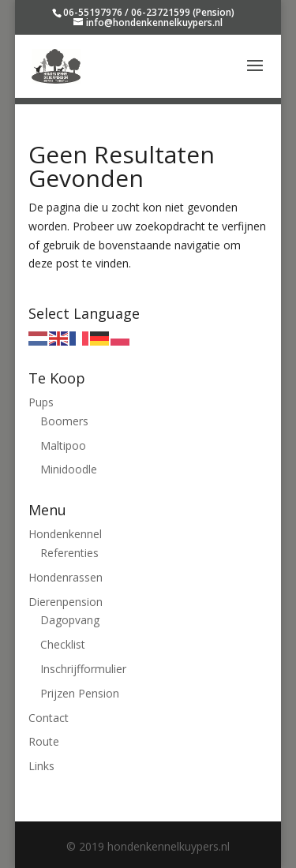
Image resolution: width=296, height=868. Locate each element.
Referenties (69, 553)
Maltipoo (63, 445)
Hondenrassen (66, 577)
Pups (41, 402)
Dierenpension (66, 602)
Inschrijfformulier (83, 669)
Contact (49, 718)
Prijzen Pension (80, 693)
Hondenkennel (65, 534)
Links (41, 766)
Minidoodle (69, 469)
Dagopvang (70, 620)
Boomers (64, 421)
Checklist (63, 644)
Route (44, 741)
